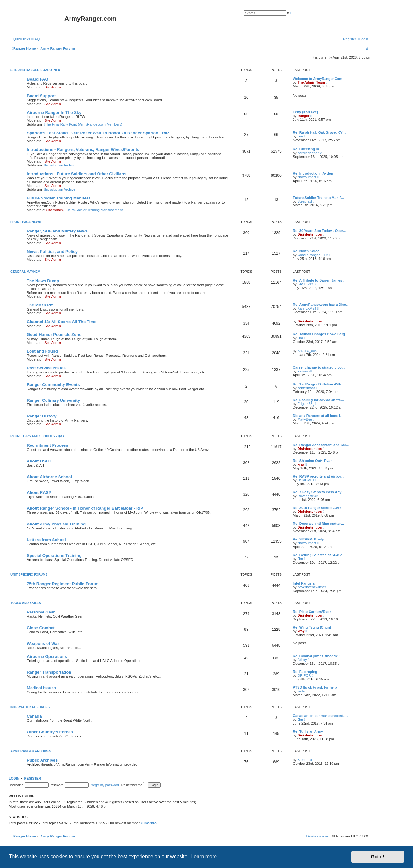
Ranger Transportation (49, 672)
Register (33, 778)
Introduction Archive (60, 165)
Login (14, 778)
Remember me (134, 785)
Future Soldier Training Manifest (59, 198)
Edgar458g (306, 404)
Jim (300, 136)
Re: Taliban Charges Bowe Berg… (321, 334)
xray (301, 464)
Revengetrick (308, 496)
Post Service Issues (46, 368)
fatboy (302, 660)
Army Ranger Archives (31, 751)
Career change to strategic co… (319, 367)
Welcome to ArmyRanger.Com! (318, 79)
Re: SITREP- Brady (308, 539)
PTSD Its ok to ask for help (315, 687)
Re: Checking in (306, 149)
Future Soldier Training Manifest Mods (94, 210)
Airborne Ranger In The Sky (54, 112)
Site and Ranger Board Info (35, 70)
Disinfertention (310, 234)
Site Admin (53, 87)
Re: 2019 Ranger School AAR (317, 508)
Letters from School (46, 540)
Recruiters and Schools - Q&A (37, 436)
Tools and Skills (26, 603)
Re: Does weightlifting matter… (318, 524)
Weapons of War (43, 644)
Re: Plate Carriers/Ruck (312, 612)
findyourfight (307, 177)
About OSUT (39, 461)
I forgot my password (104, 785)
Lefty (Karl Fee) (305, 112)
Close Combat (41, 628)
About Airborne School (49, 477)
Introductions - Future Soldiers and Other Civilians (77, 174)
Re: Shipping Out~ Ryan (313, 461)
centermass (307, 388)
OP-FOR (304, 675)
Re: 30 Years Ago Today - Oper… (320, 231)
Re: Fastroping (305, 672)
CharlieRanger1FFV (313, 255)
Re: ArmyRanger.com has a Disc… (321, 305)
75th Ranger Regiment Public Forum (63, 584)
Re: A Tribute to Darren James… (319, 280)
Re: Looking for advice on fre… (318, 400)
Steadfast (305, 201)
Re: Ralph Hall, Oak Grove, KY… (319, 132)
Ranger (304, 116)
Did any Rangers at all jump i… (318, 416)
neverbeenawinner (312, 587)
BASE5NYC (307, 284)
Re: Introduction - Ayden (313, 173)
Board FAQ (38, 79)
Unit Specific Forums (29, 575)
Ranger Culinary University (53, 400)
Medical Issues (41, 688)
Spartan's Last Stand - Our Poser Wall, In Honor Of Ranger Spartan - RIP (98, 133)
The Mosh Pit (40, 305)
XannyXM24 (307, 308)
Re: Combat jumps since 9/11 (317, 656)
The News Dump (43, 281)
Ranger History (42, 416)
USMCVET (306, 480)
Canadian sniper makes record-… (320, 716)
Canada (34, 716)
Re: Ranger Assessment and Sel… (321, 445)
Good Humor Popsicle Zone (54, 335)
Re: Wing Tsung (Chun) (312, 627)
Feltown (304, 371)
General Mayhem (25, 272)
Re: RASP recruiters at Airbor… (319, 476)
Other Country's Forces (50, 732)
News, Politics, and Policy (52, 252)
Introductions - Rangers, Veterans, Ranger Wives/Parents (83, 150)
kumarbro (149, 823)
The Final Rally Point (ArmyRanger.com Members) (83, 124)
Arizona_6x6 (307, 351)
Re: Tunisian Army (308, 731)
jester (302, 691)
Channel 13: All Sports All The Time (62, 322)
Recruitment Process (47, 445)
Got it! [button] (378, 857)
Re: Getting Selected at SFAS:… (319, 555)
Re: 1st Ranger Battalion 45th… (319, 384)
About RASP (39, 493)
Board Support (41, 96)
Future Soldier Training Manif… (318, 198)
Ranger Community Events (53, 385)
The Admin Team (311, 82)
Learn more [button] (204, 857)
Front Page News (26, 222)
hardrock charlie (310, 153)
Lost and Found (42, 351)
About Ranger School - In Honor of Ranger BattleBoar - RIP (85, 508)
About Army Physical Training (56, 524)
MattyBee (305, 419)
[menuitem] (36, 39)
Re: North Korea (306, 251)
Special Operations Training (54, 555)
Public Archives (42, 760)
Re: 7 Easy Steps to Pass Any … (319, 492)
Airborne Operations (47, 656)
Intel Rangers (304, 583)
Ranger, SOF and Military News (57, 231)
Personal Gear (41, 612)
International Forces (30, 707)
